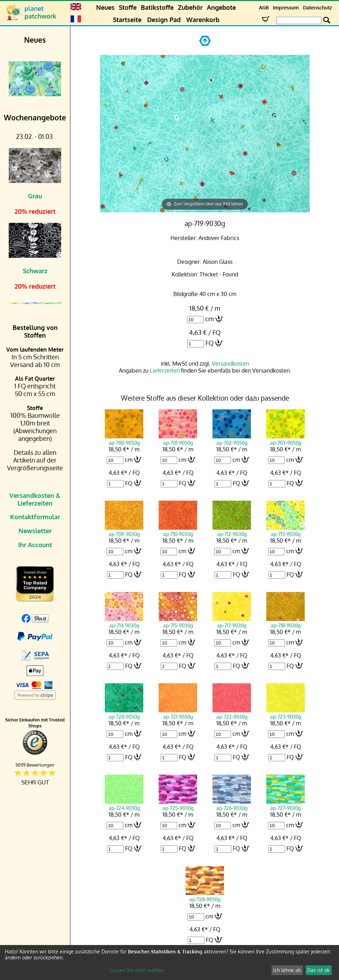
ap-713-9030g (286, 531)
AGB (264, 8)
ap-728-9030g (205, 896)
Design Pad (164, 20)
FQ (210, 343)
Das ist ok (318, 970)
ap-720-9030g (124, 713)
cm (210, 319)
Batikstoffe (157, 7)
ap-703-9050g (286, 439)
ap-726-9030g (232, 805)
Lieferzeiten (165, 371)
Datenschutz (318, 8)
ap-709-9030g (124, 531)
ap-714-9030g (124, 622)
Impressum (286, 8)
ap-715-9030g (178, 622)
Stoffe (128, 7)
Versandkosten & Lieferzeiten (35, 499)
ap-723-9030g (286, 713)
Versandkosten (230, 364)
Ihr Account (35, 545)
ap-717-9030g (232, 622)
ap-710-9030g (178, 531)
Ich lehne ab (287, 970)
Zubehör (190, 7)
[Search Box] (299, 20)
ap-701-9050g (178, 439)
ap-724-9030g (124, 805)
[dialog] (169, 963)
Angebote (221, 7)
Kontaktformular (35, 517)
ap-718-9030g (286, 622)
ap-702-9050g (232, 439)
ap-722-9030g (232, 713)
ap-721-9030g (178, 713)
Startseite (127, 20)
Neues (105, 7)
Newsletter (35, 531)
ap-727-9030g (286, 805)
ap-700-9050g (124, 439)
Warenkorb (203, 20)
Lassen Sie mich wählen (137, 970)
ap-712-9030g (232, 531)
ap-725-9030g (178, 805)
